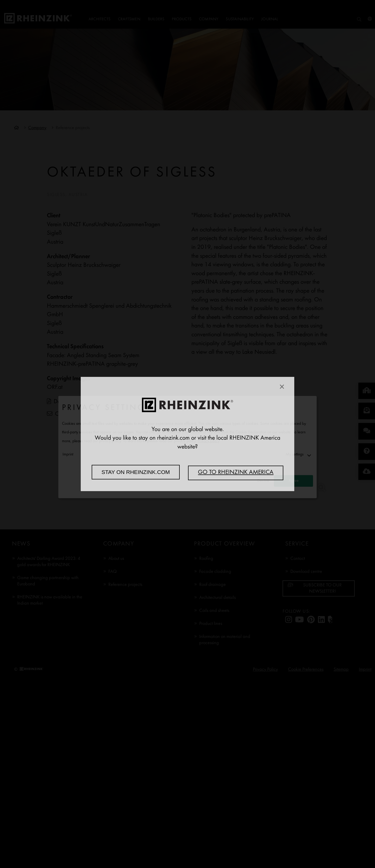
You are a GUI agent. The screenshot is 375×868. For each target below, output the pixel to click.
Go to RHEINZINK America (236, 473)
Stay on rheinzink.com (136, 472)
